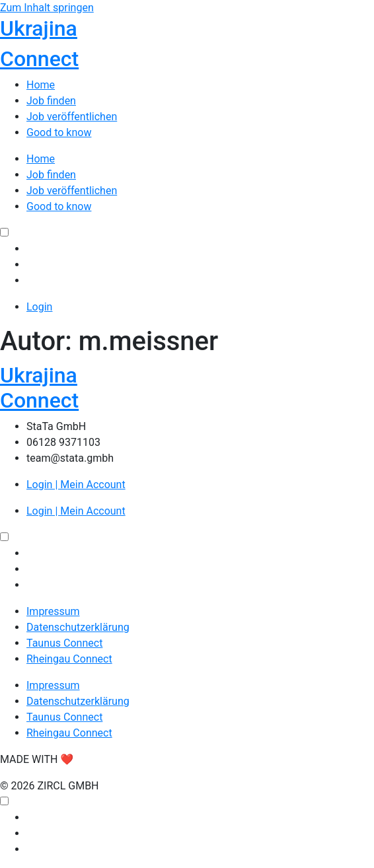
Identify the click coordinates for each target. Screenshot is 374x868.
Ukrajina (39, 28)
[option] (200, 249)
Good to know (59, 132)
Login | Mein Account (76, 485)
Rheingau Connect (69, 659)
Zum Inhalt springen (47, 8)
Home (41, 85)
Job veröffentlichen (72, 117)
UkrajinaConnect (39, 388)
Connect (39, 59)
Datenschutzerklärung (78, 627)
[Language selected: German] (187, 257)
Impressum (53, 611)
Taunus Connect (64, 643)
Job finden (51, 101)
